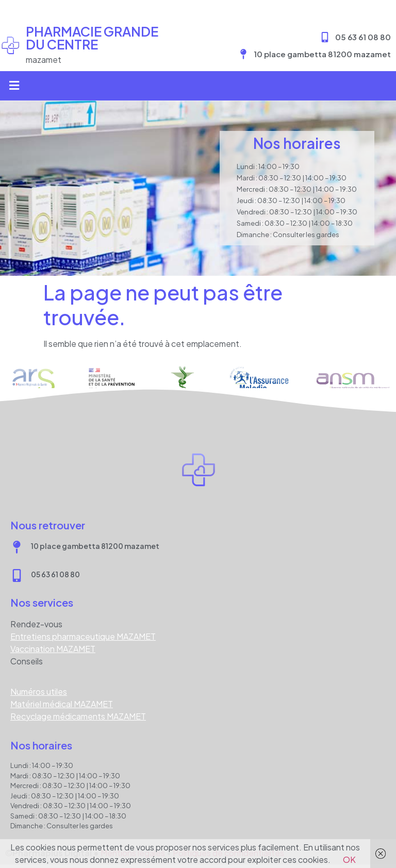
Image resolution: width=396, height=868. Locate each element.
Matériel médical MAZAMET (62, 704)
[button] (14, 86)
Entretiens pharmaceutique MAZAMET (83, 636)
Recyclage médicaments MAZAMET (78, 716)
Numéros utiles (39, 691)
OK (349, 859)
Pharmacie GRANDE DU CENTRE (92, 38)
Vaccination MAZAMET (53, 649)
